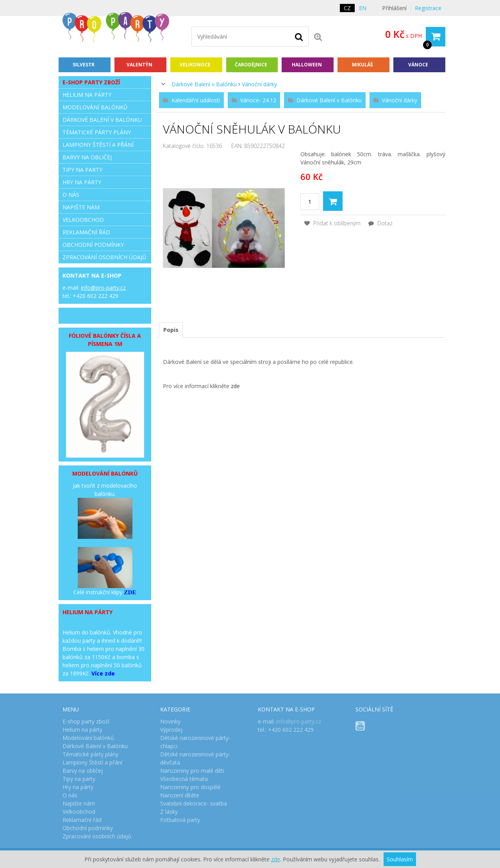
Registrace (428, 8)
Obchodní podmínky (93, 245)
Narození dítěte (180, 795)
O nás (71, 195)
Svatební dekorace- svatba (194, 803)
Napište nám (81, 207)
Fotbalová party (180, 820)
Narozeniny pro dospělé (190, 787)
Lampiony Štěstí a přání (98, 145)
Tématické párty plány (97, 132)
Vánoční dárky (259, 84)
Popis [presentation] (171, 330)
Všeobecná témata (184, 779)
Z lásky (169, 812)
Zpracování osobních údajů (104, 257)
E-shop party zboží (91, 82)
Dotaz (380, 223)
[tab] (171, 330)
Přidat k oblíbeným (332, 223)
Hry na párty (82, 182)
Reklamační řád (86, 232)
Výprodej (171, 730)
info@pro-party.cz (103, 288)
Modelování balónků (95, 107)
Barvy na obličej (87, 157)
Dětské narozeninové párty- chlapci (195, 742)
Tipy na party (82, 170)
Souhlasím (400, 859)
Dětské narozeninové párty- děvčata (195, 758)
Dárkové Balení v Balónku (204, 84)
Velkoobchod (83, 220)
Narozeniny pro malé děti (192, 771)
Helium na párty (87, 95)
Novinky (170, 721)
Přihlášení (394, 8)
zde (235, 386)
